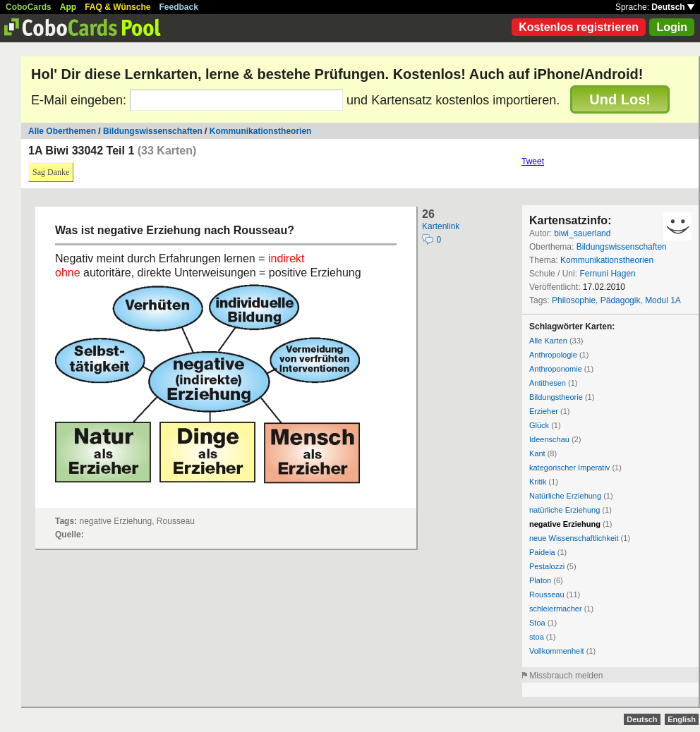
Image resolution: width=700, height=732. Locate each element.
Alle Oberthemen (62, 131)
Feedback (179, 7)
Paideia (542, 552)
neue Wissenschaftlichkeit (574, 538)
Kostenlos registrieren (579, 27)
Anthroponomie (556, 369)
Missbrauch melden (566, 676)
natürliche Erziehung (565, 510)
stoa (537, 637)
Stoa (537, 623)
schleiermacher (556, 609)
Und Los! (620, 99)
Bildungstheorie (556, 397)
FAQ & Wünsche (117, 7)
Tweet (533, 161)
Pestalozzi (547, 566)
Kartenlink (441, 226)
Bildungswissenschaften (153, 131)
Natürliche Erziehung (565, 496)
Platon (540, 580)
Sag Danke (51, 172)
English (682, 719)
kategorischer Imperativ (569, 468)
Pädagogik (621, 300)
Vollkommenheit (557, 651)
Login (672, 27)
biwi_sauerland (582, 233)
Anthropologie (553, 355)
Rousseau (547, 594)
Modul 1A (663, 300)
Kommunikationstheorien (261, 131)
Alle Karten (548, 341)
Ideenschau (549, 439)
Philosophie (574, 300)
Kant (537, 453)
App (68, 7)
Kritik (538, 482)
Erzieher (544, 411)
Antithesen (548, 383)
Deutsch (673, 7)
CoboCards (29, 7)
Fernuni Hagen (607, 274)
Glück (539, 425)
